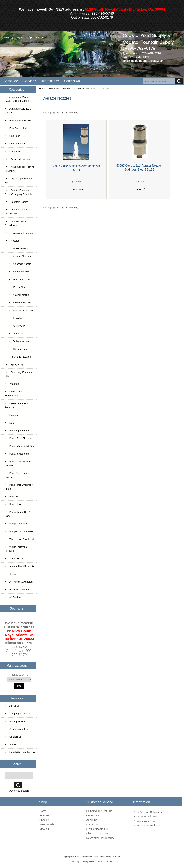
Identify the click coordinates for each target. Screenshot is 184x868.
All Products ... (15, 597)
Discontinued (16, 349)
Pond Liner (13, 504)
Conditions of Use (17, 729)
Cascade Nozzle (18, 264)
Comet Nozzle (17, 272)
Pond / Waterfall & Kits (19, 446)
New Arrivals (47, 824)
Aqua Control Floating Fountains (20, 169)
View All (44, 829)
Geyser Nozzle (17, 295)
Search (17, 764)
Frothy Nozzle (17, 287)
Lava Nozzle (16, 318)
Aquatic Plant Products (19, 566)
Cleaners (12, 574)
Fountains (54, 89)
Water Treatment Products (16, 549)
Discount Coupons (97, 833)
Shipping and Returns (99, 811)
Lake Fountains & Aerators (17, 405)
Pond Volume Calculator (148, 812)
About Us (10, 81)
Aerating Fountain (17, 159)
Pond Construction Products (17, 475)
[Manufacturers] (19, 680)
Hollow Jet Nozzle (19, 310)
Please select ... (19, 675)
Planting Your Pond (145, 821)
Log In (19, 37)
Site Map (12, 745)
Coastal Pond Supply (89, 857)
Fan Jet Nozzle (17, 279)
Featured (45, 815)
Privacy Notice (15, 721)
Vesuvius (14, 334)
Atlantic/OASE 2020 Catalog (18, 111)
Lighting (11, 415)
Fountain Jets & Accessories (16, 212)
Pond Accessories (17, 454)
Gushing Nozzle (18, 303)
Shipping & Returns (18, 714)
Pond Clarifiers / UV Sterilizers (18, 463)
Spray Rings (14, 364)
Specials (44, 820)
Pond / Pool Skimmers (19, 438)
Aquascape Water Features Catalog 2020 (17, 99)
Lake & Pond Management (14, 394)
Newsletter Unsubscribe (20, 752)
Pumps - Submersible (19, 531)
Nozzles (67, 89)
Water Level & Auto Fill (19, 539)
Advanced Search (19, 791)
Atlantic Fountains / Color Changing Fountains (19, 192)
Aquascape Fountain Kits (19, 180)
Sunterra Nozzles (18, 357)
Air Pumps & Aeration (19, 582)
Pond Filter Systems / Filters (19, 487)
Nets (10, 423)
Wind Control (14, 559)
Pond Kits (12, 497)
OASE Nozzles (82, 89)
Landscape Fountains (19, 233)
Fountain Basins (17, 202)
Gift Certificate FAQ (98, 829)
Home (6, 37)
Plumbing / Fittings (17, 430)
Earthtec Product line (18, 120)
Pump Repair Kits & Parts (18, 514)
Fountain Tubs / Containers (16, 223)
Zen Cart (117, 857)
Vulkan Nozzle (17, 341)
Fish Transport (15, 144)
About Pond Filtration (146, 816)
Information (49, 81)
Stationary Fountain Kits (18, 374)
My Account (93, 824)
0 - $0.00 (37, 37)
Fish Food (12, 136)
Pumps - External (16, 524)
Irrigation (12, 384)
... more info (76, 189)
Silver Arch (15, 326)
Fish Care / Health (17, 128)
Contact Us (72, 81)
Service (29, 81)
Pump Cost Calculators (147, 825)
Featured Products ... (19, 589)
